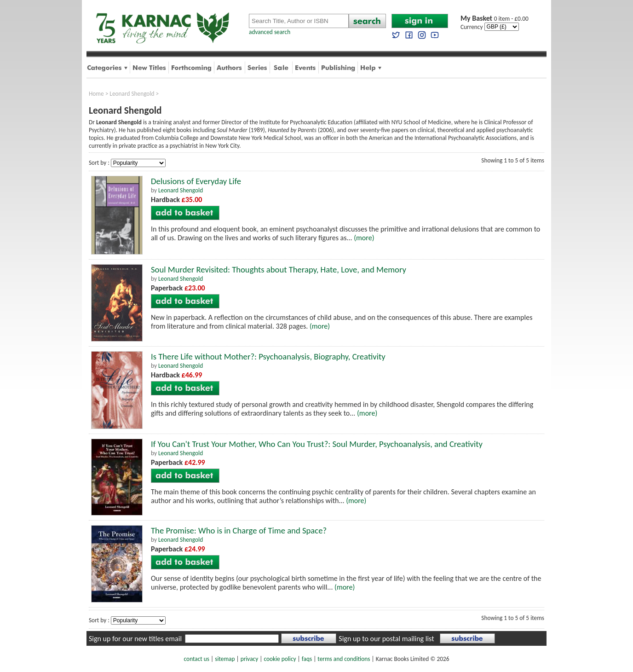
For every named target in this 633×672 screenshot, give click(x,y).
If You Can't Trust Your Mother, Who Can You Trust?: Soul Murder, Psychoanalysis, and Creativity (317, 444)
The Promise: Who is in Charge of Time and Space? (239, 530)
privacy (250, 659)
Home (96, 94)
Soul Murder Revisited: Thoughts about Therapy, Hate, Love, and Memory (279, 269)
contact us (197, 659)
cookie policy (280, 659)
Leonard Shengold (132, 94)
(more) (364, 238)
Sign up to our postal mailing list (386, 639)
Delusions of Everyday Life (196, 181)
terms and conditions (344, 659)
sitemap (225, 659)
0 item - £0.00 (495, 19)
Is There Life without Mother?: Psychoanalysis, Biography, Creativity (268, 356)
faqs (307, 659)
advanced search (270, 32)
